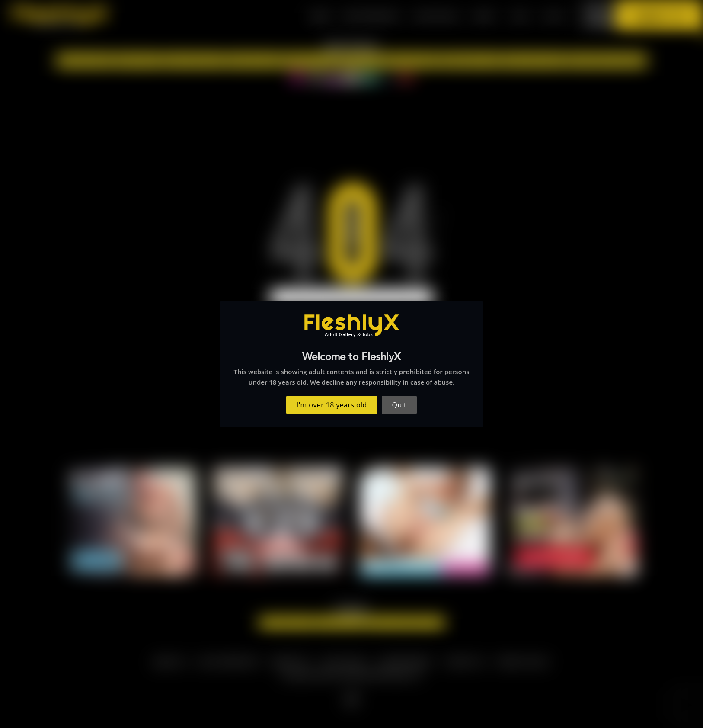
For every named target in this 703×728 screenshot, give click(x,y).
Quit (399, 405)
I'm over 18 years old (332, 405)
